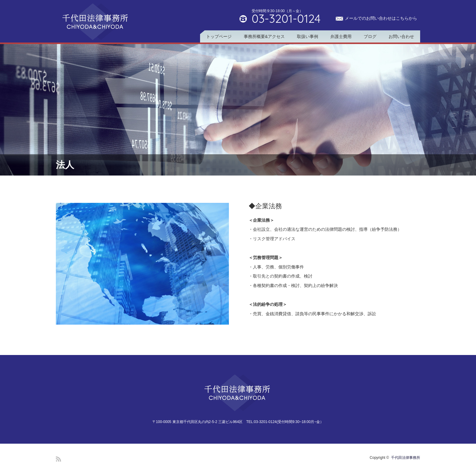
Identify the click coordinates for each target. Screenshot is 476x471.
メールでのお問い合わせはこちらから (381, 18)
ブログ (370, 36)
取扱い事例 (308, 36)
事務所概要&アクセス (264, 36)
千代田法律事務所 (406, 458)
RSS (58, 459)
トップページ (219, 36)
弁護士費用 (341, 36)
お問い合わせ (401, 36)
